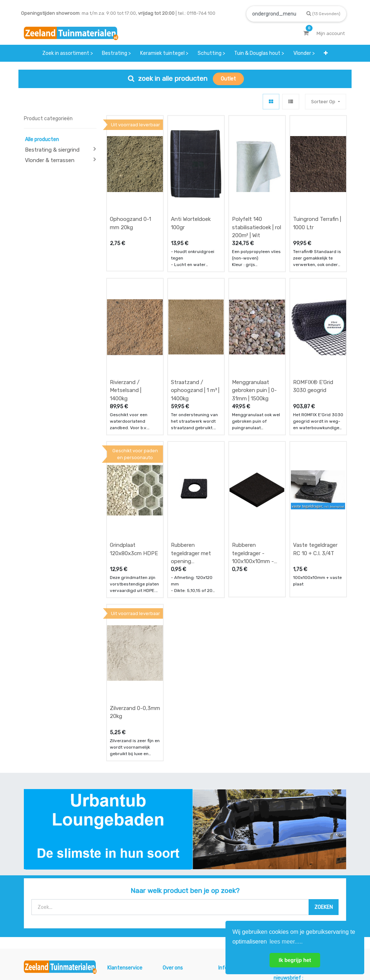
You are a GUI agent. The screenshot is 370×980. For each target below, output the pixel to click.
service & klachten (128, 907)
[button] (326, 53)
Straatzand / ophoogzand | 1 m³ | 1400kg (195, 331)
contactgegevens (238, 886)
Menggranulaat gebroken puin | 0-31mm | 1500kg (254, 331)
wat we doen (177, 865)
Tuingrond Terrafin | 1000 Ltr (317, 194)
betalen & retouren (129, 879)
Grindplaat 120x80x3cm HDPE (134, 461)
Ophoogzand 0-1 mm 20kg (130, 194)
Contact (43, 905)
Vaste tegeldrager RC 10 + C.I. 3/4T (315, 461)
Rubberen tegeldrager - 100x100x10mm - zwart (253, 465)
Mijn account (95, 950)
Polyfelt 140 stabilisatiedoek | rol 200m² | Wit (257, 198)
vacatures (174, 907)
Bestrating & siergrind (52, 150)
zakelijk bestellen (182, 893)
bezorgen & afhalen (130, 893)
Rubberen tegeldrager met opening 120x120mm (191, 465)
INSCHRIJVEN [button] (325, 875)
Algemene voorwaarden (149, 950)
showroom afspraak (230, 868)
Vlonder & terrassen (50, 160)
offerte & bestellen (129, 865)
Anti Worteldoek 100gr (191, 194)
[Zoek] (323, 14)
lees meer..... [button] (286, 942)
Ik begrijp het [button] (295, 960)
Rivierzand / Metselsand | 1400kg (126, 331)
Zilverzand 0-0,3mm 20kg (135, 594)
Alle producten (42, 140)
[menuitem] (68, 53)
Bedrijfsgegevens (208, 950)
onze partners (234, 914)
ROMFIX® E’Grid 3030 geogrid (313, 327)
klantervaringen (180, 879)
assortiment (232, 900)
